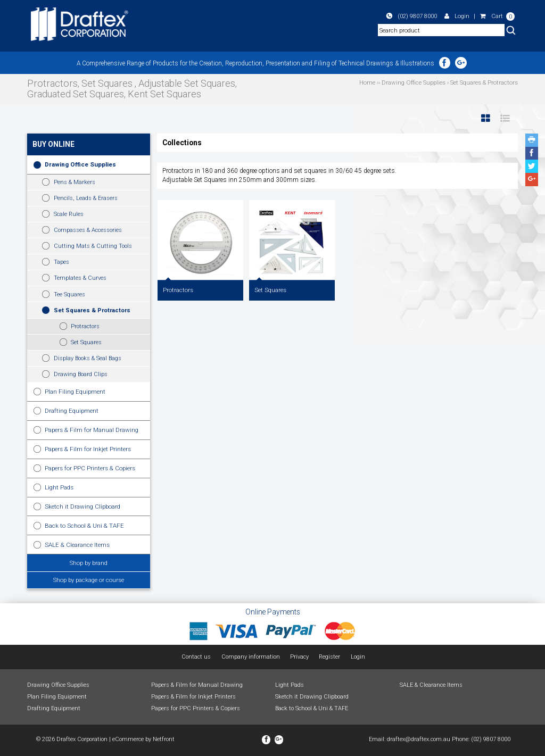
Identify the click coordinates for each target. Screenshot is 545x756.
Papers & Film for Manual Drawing (92, 430)
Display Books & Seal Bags (88, 358)
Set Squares (86, 342)
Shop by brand (89, 563)
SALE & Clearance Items (77, 545)
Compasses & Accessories (88, 230)
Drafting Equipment (72, 411)
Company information (251, 657)
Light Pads (59, 487)
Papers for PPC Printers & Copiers (90, 468)
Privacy (299, 657)
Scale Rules (69, 214)
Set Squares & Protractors (92, 310)
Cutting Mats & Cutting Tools (93, 246)
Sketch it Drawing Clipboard (82, 506)
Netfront (164, 739)
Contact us (196, 657)
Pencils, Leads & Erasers (86, 198)
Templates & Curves (80, 278)
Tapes (61, 262)
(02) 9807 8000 (412, 16)
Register (329, 657)
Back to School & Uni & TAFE (84, 526)
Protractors (85, 326)
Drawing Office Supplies (80, 164)
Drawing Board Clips (81, 374)
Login (457, 16)
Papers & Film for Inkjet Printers (88, 449)
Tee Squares (69, 294)
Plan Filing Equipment (75, 392)
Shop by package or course (89, 580)
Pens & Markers (75, 182)
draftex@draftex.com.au (419, 739)
